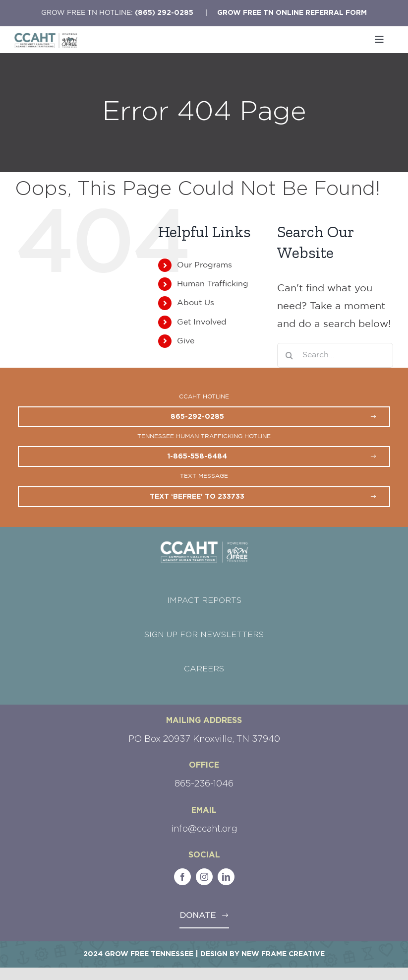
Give (186, 341)
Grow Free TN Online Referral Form (292, 13)
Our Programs (204, 265)
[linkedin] (226, 877)
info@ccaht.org (204, 829)
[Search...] (335, 355)
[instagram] (204, 877)
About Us (196, 303)
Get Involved (202, 322)
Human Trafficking (213, 284)
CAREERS (204, 669)
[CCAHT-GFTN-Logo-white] (204, 544)
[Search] (290, 355)
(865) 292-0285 (164, 13)
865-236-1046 (204, 784)
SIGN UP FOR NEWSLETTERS (204, 635)
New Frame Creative (283, 954)
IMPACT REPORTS (204, 600)
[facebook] (182, 877)
